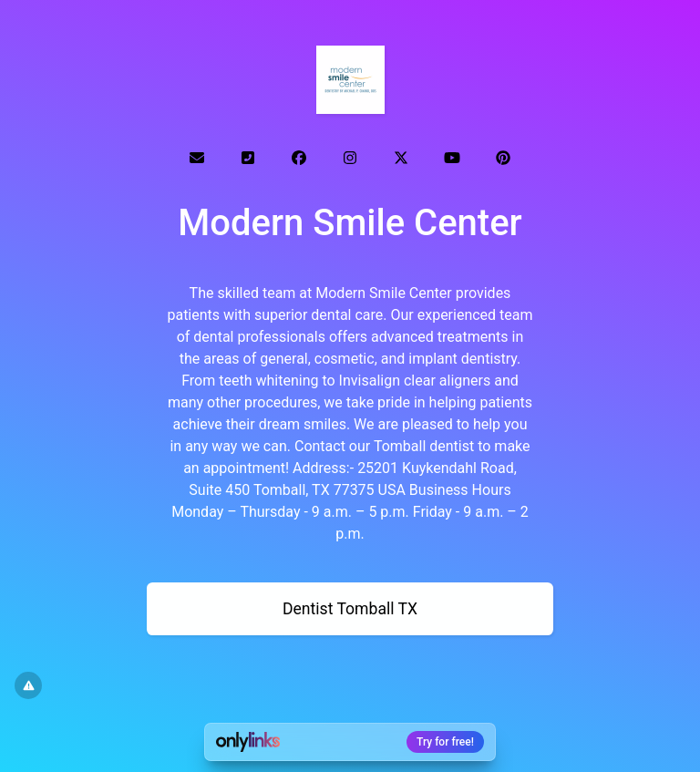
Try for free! (445, 742)
